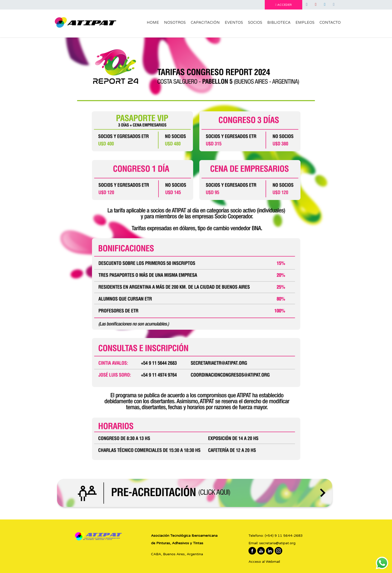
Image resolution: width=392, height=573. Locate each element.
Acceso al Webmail (264, 562)
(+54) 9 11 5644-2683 (284, 536)
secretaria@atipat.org (277, 543)
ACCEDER (283, 5)
